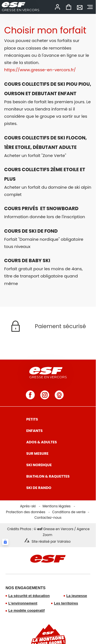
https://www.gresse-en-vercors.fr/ (40, 70)
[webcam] (59, 395)
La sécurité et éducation (29, 596)
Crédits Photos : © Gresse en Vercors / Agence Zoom (48, 532)
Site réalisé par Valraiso (51, 541)
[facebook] (30, 395)
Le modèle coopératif (27, 610)
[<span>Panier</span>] (69, 7)
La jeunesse (77, 596)
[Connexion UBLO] (5, 542)
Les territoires (66, 603)
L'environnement (23, 603)
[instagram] (45, 395)
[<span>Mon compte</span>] (57, 7)
